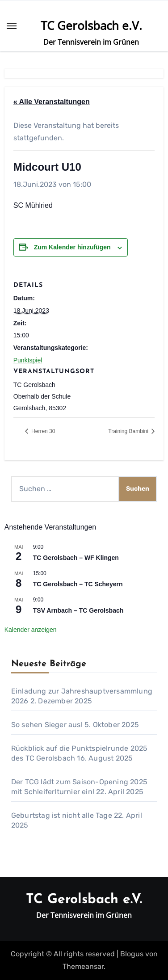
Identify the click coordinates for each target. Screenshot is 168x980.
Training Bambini (129, 431)
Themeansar (83, 966)
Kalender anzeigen (31, 630)
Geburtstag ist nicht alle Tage (62, 815)
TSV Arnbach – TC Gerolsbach (78, 610)
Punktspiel (28, 360)
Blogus (132, 954)
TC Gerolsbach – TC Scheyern (78, 584)
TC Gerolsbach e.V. (91, 25)
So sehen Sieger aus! (47, 725)
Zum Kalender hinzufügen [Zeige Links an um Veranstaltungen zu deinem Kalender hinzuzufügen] (72, 247)
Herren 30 (43, 431)
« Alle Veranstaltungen (52, 102)
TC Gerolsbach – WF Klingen (76, 558)
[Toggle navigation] (12, 26)
